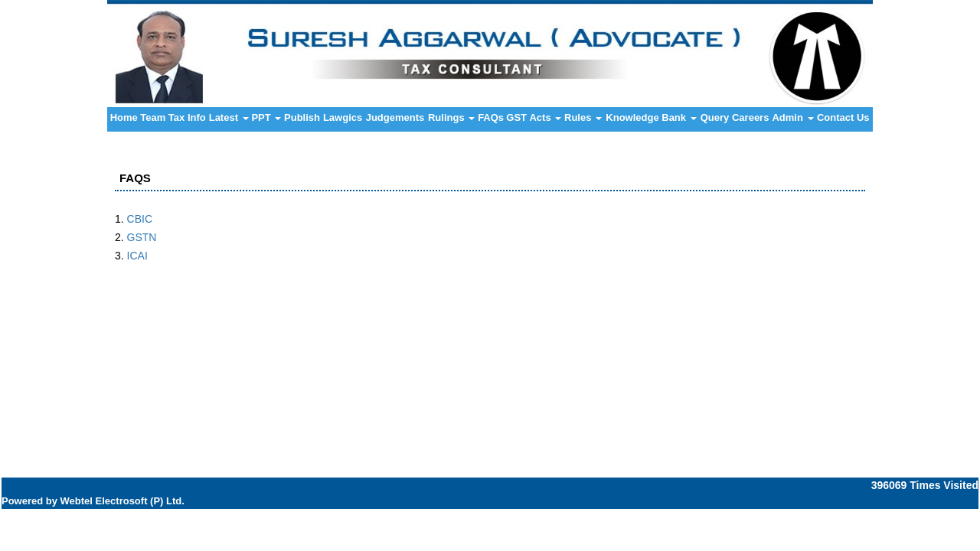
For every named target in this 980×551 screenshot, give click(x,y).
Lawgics (343, 117)
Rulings (451, 117)
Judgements (395, 117)
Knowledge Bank (651, 117)
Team (153, 117)
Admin (792, 117)
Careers (750, 117)
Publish (302, 117)
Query (715, 117)
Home (124, 117)
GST (516, 117)
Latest (229, 117)
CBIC (140, 219)
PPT (266, 117)
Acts (545, 117)
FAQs (491, 117)
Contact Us (843, 117)
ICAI (137, 256)
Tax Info (187, 117)
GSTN (142, 237)
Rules (583, 117)
